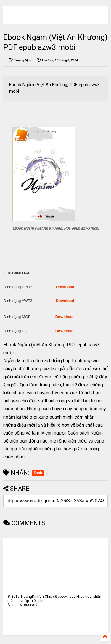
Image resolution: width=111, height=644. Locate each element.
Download (65, 287)
